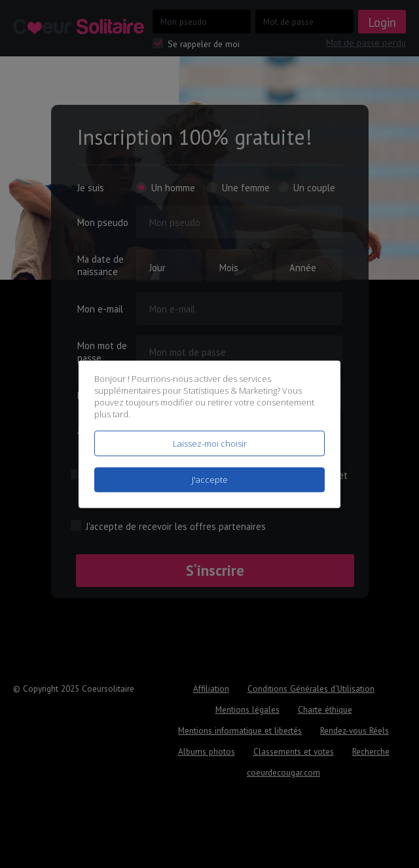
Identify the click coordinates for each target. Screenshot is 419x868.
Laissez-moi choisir (210, 443)
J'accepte (210, 480)
